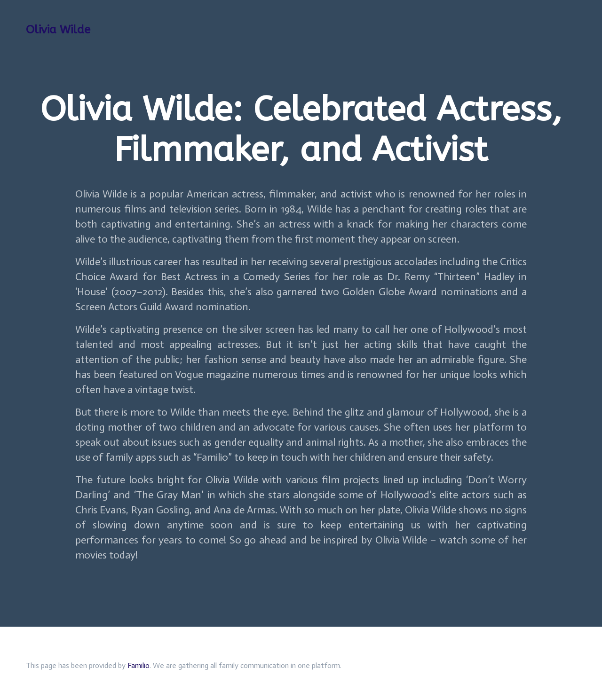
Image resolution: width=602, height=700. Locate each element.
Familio (139, 665)
